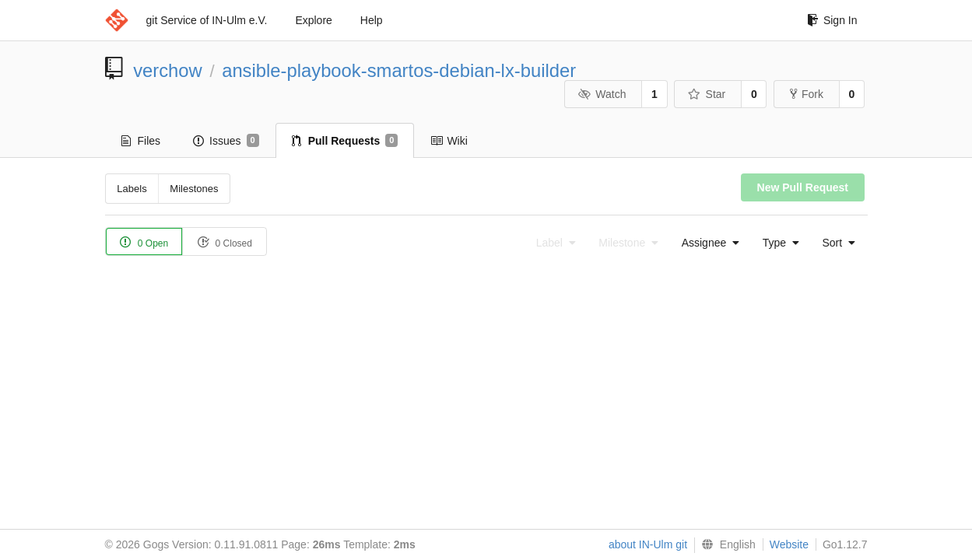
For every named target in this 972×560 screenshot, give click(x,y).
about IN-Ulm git (648, 544)
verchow (168, 70)
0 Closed (225, 242)
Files (141, 141)
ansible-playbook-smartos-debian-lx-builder (399, 70)
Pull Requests (345, 141)
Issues (226, 141)
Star (707, 94)
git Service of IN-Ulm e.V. (207, 20)
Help (372, 20)
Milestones (194, 189)
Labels (132, 189)
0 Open (144, 242)
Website (789, 544)
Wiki (449, 141)
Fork (807, 94)
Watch (602, 94)
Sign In (832, 20)
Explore (313, 20)
